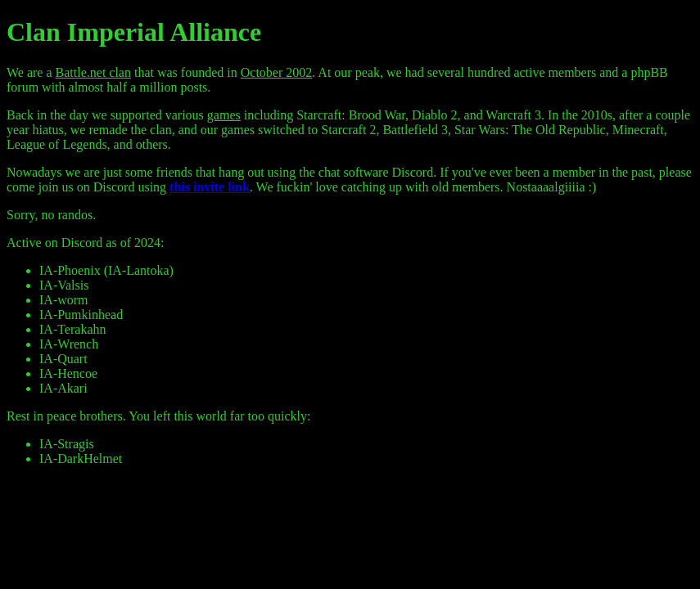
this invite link (210, 187)
